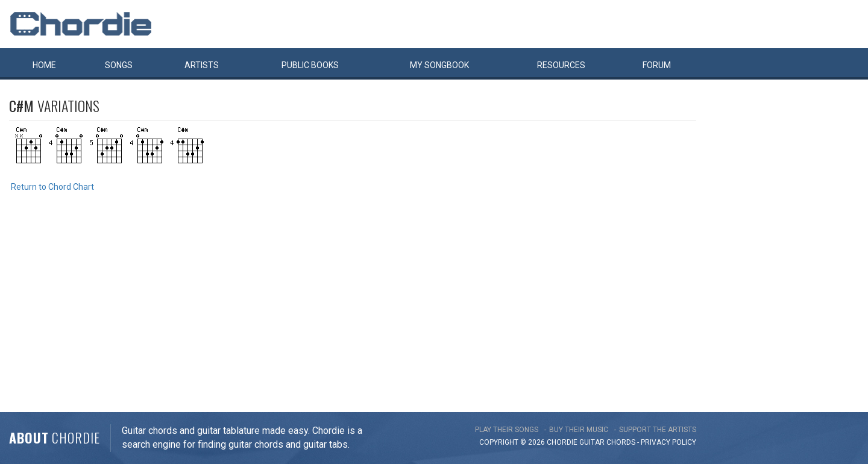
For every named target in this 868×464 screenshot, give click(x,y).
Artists (202, 65)
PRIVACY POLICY (668, 442)
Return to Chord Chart (52, 187)
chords (621, 442)
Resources (561, 65)
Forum (657, 65)
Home (44, 65)
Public (310, 65)
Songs (119, 65)
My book (439, 65)
